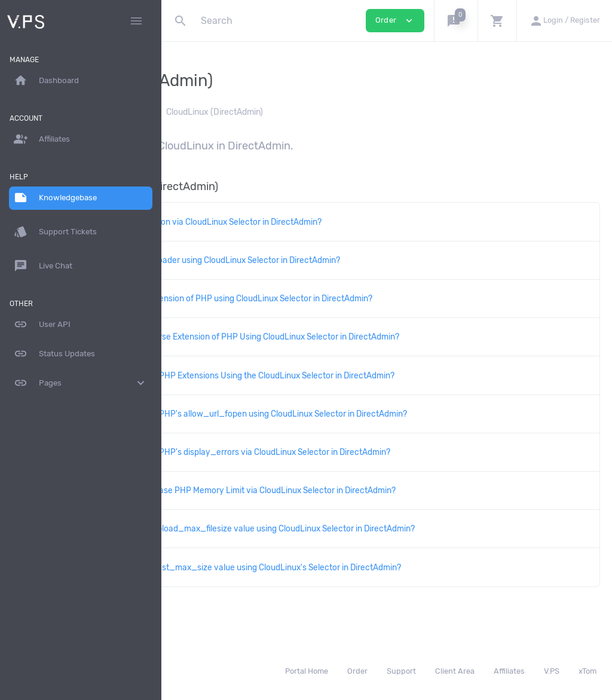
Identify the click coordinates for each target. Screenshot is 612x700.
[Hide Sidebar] (136, 21)
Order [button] (395, 21)
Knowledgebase (213, 112)
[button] (456, 21)
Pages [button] (81, 383)
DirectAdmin (282, 112)
